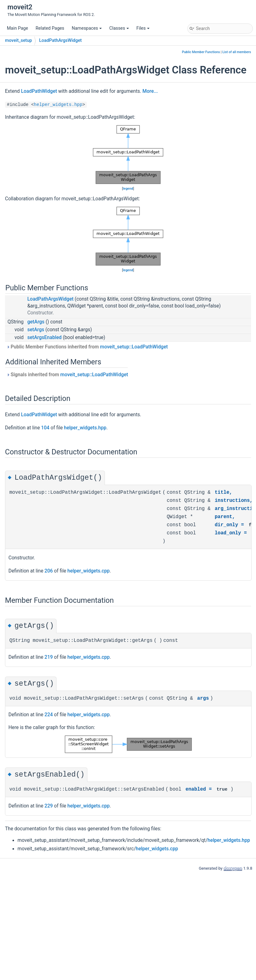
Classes (119, 28)
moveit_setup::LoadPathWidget (134, 347)
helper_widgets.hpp (58, 105)
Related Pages (50, 28)
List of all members (237, 52)
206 (49, 571)
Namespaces (87, 28)
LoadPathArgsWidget (60, 40)
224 (49, 715)
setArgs (36, 330)
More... (150, 91)
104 (45, 428)
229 (49, 806)
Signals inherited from (67, 375)
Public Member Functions (201, 52)
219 (49, 657)
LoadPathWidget (39, 91)
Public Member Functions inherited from (87, 347)
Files (143, 28)
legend (128, 189)
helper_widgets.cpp (89, 571)
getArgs (36, 322)
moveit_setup (18, 40)
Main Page (17, 28)
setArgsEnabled (44, 337)
